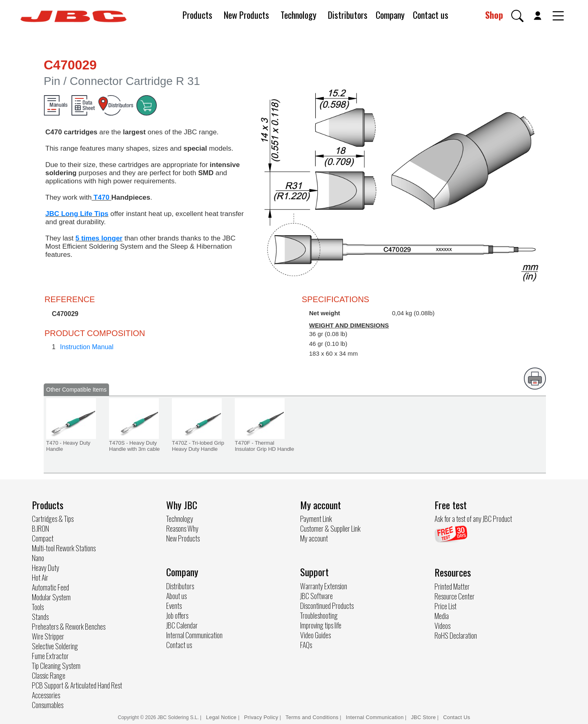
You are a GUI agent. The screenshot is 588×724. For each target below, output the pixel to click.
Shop (494, 15)
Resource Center (454, 596)
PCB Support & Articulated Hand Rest (77, 685)
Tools (38, 607)
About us (176, 596)
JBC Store (423, 717)
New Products (246, 15)
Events (174, 606)
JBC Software (316, 596)
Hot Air (40, 577)
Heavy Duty (46, 568)
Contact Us (457, 717)
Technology (298, 15)
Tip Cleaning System (56, 666)
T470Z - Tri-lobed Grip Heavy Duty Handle (198, 446)
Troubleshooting (319, 615)
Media (442, 616)
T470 (101, 197)
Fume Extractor (50, 656)
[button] (517, 16)
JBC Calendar (182, 625)
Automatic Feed (50, 587)
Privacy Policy (261, 717)
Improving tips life (321, 625)
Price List (445, 606)
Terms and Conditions (312, 717)
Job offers (177, 615)
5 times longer (99, 238)
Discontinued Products (327, 606)
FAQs (306, 645)
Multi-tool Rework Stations (64, 548)
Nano (38, 558)
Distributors (348, 15)
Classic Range (49, 675)
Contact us (431, 15)
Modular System (51, 597)
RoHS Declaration (456, 635)
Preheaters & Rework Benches (69, 626)
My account (314, 538)
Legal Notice (222, 717)
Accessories (46, 695)
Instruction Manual (87, 347)
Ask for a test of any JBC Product (473, 519)
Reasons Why (182, 528)
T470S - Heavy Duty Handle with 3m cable (134, 446)
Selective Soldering (55, 646)
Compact (43, 538)
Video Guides (315, 635)
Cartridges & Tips (53, 519)
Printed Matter (452, 586)
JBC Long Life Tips (77, 214)
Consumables (48, 705)
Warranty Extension (324, 586)
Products (197, 15)
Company (390, 15)
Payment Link (316, 519)
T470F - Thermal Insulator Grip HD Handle (264, 446)
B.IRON (40, 528)
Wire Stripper (48, 636)
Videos (442, 626)
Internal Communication (194, 635)
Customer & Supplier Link (330, 528)
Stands (40, 617)
